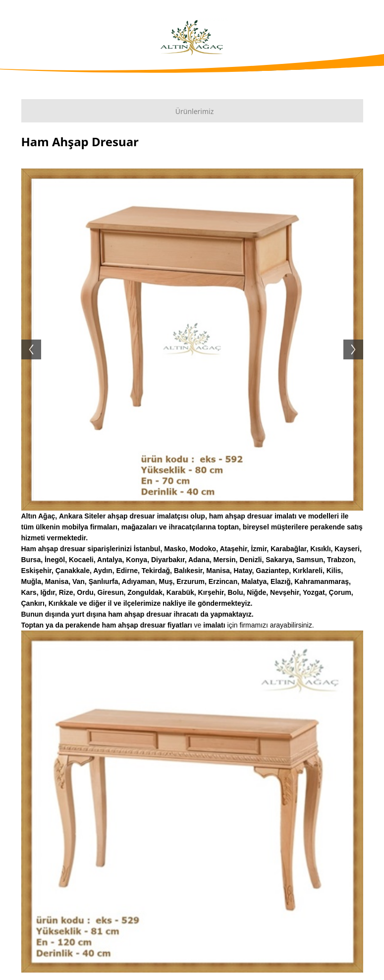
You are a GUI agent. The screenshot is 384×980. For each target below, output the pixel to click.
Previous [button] (26, 340)
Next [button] (358, 340)
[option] (192, 340)
